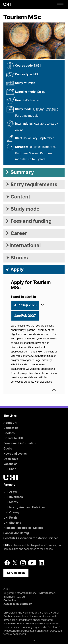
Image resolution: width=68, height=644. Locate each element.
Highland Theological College (23, 528)
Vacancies (10, 464)
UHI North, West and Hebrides (24, 507)
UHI (6, 545)
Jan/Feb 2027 (25, 316)
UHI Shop (10, 469)
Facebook (7, 563)
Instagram (23, 563)
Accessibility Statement (18, 604)
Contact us (11, 428)
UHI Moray (11, 502)
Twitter (15, 563)
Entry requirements (31, 184)
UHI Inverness (13, 497)
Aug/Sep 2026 (25, 305)
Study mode (22, 209)
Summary (20, 172)
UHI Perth (10, 518)
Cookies (9, 433)
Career (16, 233)
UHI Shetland (12, 523)
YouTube (32, 563)
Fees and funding (28, 221)
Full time (39, 109)
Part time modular (27, 116)
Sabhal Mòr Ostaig (16, 533)
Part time (52, 109)
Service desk (16, 573)
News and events (15, 454)
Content (18, 197)
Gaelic (8, 449)
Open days (11, 459)
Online (41, 92)
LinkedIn (42, 563)
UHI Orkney (11, 512)
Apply (14, 270)
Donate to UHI (13, 438)
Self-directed (31, 101)
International (23, 245)
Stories (17, 258)
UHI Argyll (10, 492)
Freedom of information (20, 443)
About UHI (11, 423)
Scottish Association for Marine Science (31, 538)
